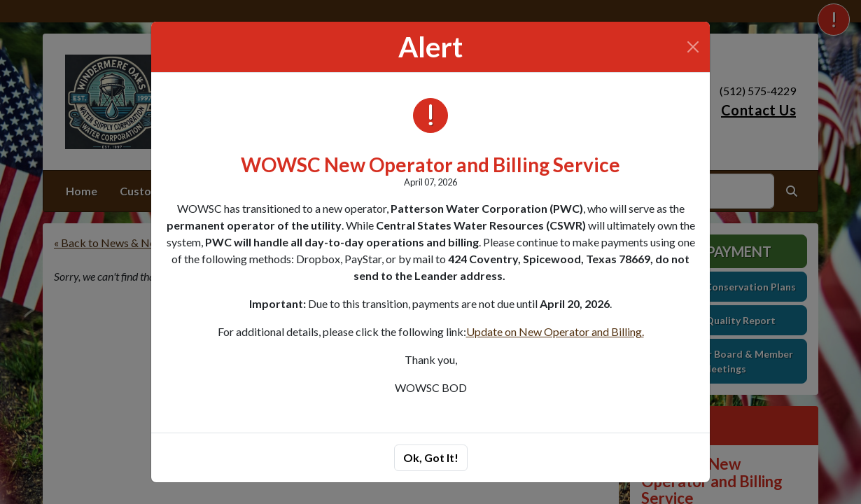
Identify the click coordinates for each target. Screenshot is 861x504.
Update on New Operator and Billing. (555, 331)
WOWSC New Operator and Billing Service (430, 164)
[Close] (693, 47)
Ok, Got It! (431, 457)
